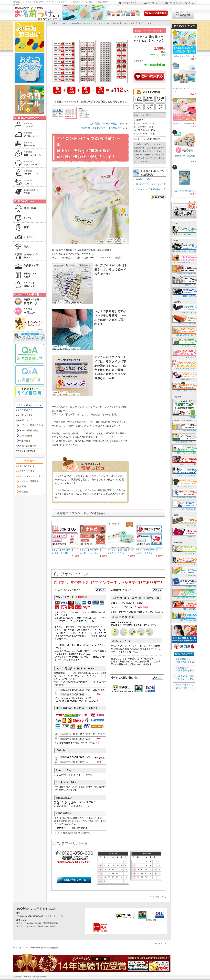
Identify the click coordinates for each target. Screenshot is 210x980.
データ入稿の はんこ (184, 376)
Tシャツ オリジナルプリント (184, 483)
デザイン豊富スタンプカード (184, 438)
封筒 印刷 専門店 (184, 427)
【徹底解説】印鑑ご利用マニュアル (185, 678)
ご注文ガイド (26, 410)
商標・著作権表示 (28, 446)
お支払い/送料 (26, 415)
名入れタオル (184, 572)
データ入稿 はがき (184, 505)
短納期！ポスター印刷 (184, 460)
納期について (26, 420)
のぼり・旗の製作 (184, 605)
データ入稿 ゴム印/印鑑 (184, 320)
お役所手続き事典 (185, 669)
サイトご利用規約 (28, 451)
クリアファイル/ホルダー (184, 594)
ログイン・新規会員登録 (31, 425)
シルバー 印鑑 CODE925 (184, 281)
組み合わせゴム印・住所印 (184, 331)
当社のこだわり (27, 466)
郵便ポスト (184, 533)
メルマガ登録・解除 (29, 430)
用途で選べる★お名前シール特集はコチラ (103, 128)
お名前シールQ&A (144, 179)
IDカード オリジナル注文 (184, 449)
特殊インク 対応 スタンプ (184, 387)
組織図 (23, 486)
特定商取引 (25, 441)
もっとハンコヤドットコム (32, 476)
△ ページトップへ (158, 897)
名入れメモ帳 (184, 583)
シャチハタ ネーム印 (184, 309)
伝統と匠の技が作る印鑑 (184, 270)
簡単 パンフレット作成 (184, 471)
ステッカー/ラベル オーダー (184, 494)
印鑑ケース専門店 (184, 292)
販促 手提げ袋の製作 (184, 616)
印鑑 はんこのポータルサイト (184, 230)
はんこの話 (184, 687)
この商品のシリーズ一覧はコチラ (107, 124)
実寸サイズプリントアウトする (150, 184)
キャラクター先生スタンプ (184, 364)
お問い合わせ (26, 436)
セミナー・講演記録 (29, 481)
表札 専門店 (184, 521)
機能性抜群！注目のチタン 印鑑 (184, 247)
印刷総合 (184, 408)
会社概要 (24, 492)
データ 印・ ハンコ (184, 342)
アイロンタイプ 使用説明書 (148, 189)
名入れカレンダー (184, 549)
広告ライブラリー (28, 471)
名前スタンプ (184, 353)
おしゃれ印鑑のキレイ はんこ (184, 258)
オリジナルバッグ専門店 (184, 560)
